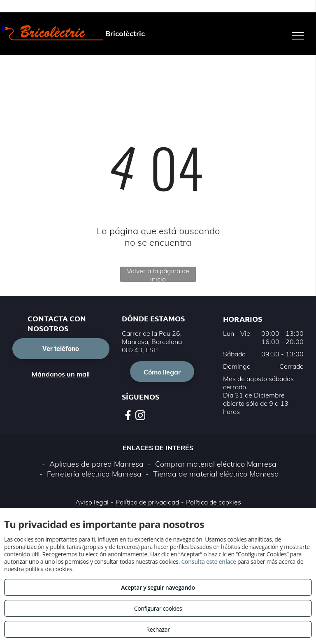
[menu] (298, 36)
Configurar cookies (158, 608)
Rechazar (158, 629)
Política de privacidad (147, 502)
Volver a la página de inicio (158, 274)
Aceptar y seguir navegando (158, 587)
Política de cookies (214, 502)
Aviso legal (92, 502)
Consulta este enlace (208, 561)
